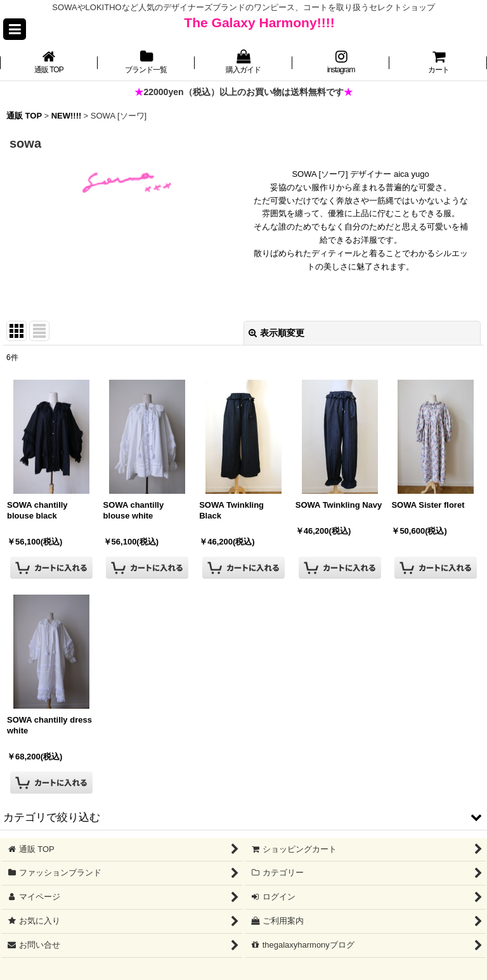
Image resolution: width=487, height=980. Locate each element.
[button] (15, 29)
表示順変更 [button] (276, 333)
